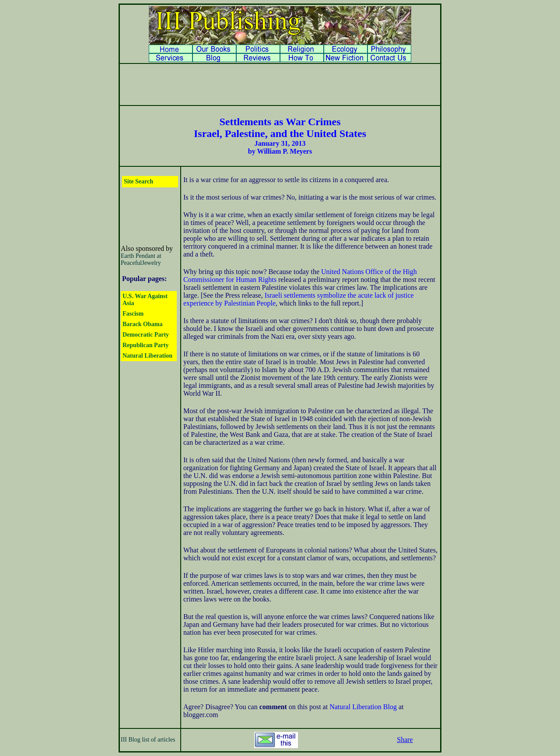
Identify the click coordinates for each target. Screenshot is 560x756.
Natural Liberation (147, 356)
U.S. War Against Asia (145, 300)
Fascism (133, 314)
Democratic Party (146, 335)
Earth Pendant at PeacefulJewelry (141, 259)
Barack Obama (142, 324)
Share (405, 740)
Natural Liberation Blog (363, 707)
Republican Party (145, 345)
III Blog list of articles (148, 740)
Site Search (138, 181)
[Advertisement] (280, 84)
